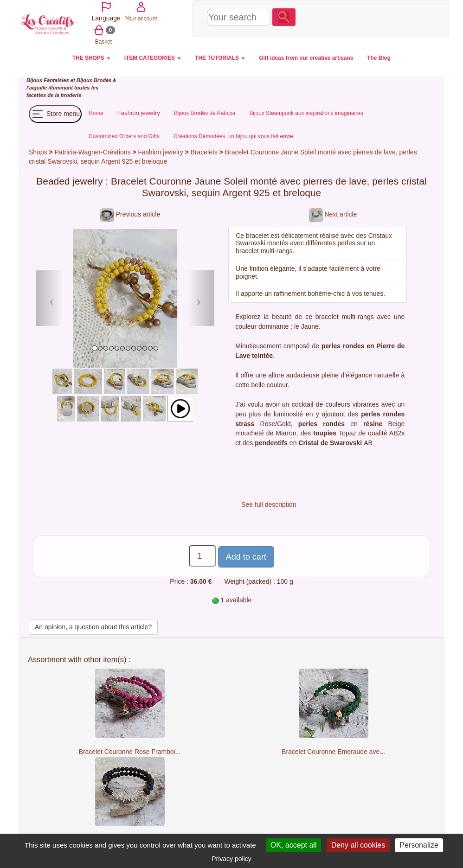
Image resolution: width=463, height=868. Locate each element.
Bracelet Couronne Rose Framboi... (130, 752)
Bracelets (205, 152)
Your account (362, 18)
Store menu (55, 114)
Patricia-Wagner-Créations (93, 152)
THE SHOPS (91, 58)
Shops (38, 152)
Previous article (130, 214)
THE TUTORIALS (220, 58)
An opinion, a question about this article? (93, 627)
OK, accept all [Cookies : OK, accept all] (294, 845)
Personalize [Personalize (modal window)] (419, 845)
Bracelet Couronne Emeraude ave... (333, 752)
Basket (395, 18)
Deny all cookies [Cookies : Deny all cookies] (358, 845)
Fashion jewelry (161, 152)
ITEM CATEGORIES (153, 58)
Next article (333, 214)
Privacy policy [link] (231, 859)
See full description (269, 504)
